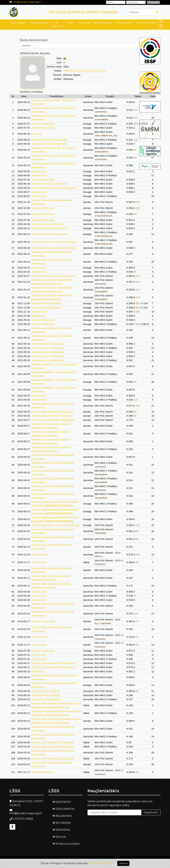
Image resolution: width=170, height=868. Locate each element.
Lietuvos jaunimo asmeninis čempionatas (53, 276)
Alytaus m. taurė (40, 554)
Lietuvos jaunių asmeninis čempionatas (52, 412)
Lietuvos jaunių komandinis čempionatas (53, 420)
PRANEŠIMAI (124, 23)
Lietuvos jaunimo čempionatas (47, 224)
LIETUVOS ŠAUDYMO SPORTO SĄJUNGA (83, 12)
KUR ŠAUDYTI (58, 25)
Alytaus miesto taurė (42, 772)
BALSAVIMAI (64, 816)
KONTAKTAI (63, 802)
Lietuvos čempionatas (43, 124)
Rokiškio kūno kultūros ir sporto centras (85, 71)
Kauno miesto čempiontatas (46, 303)
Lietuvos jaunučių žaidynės (45, 691)
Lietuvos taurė (38, 171)
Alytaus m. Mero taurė (43, 208)
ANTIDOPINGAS (146, 23)
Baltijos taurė (38, 316)
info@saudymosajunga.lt (27, 2)
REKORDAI (63, 830)
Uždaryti (123, 863)
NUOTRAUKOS (104, 23)
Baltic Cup (36, 134)
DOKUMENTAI (65, 809)
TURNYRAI (84, 23)
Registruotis (151, 812)
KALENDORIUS (39, 23)
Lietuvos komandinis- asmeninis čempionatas (55, 525)
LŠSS (70, 23)
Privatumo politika (67, 844)
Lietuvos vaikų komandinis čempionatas (52, 742)
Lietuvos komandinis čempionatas (49, 140)
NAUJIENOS (19, 23)
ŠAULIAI (61, 837)
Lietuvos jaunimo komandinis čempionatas (54, 188)
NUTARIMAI (63, 823)
